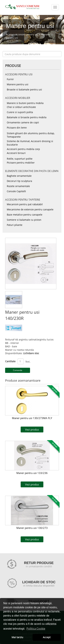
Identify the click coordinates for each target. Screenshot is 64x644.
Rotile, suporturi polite (20, 159)
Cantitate (10, 361)
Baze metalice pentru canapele (25, 215)
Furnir (10, 79)
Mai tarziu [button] (17, 637)
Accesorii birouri (16, 153)
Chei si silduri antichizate (21, 107)
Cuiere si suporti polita (20, 112)
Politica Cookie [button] (36, 629)
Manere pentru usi (18, 84)
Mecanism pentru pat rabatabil (25, 204)
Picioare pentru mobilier (21, 163)
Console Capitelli (16, 191)
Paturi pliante (15, 225)
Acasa (9, 34)
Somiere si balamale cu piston (24, 220)
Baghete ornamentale (19, 176)
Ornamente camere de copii (23, 122)
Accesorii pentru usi (27, 34)
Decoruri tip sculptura (19, 181)
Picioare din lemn (17, 128)
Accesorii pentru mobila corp (23, 149)
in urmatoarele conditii (39, 566)
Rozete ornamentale (18, 186)
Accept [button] (47, 637)
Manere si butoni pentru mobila (25, 103)
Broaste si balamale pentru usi (24, 89)
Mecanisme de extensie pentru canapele (30, 209)
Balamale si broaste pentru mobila (27, 117)
